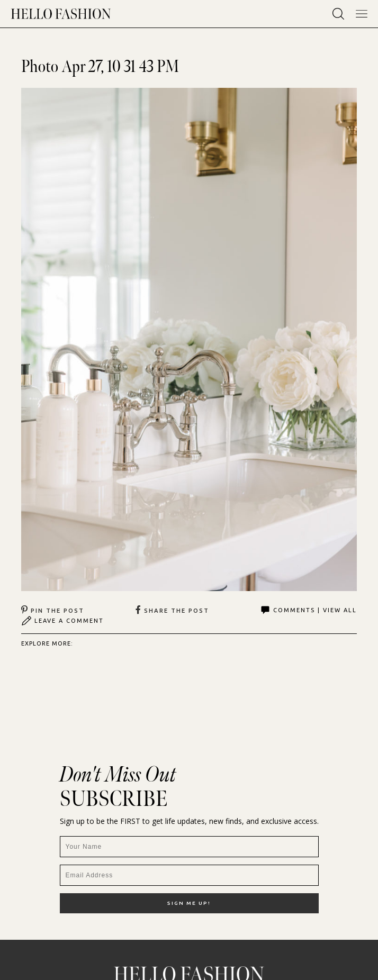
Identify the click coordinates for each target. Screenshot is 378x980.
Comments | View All (308, 610)
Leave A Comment (62, 621)
